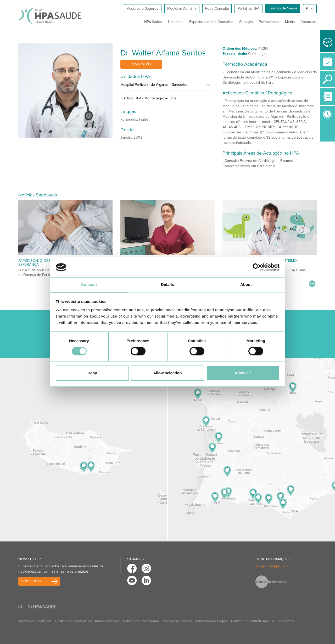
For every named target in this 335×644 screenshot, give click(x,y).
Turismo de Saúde (283, 8)
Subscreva (31, 581)
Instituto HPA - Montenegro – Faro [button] (148, 98)
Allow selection (167, 373)
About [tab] (246, 284)
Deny (92, 373)
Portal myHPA (249, 9)
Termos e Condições (35, 621)
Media (290, 22)
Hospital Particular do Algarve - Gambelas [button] (154, 85)
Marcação (141, 64)
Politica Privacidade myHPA (253, 621)
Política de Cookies (177, 621)
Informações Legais (212, 621)
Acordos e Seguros (143, 9)
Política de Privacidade (141, 621)
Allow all (243, 373)
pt (310, 9)
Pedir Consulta (217, 9)
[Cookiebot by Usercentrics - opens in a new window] (257, 267)
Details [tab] (167, 284)
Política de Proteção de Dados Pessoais (87, 621)
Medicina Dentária (182, 9)
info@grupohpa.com (272, 566)
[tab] (167, 86)
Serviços (246, 22)
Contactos (309, 22)
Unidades (176, 22)
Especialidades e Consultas (211, 22)
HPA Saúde (153, 22)
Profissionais (269, 22)
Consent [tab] (89, 284)
